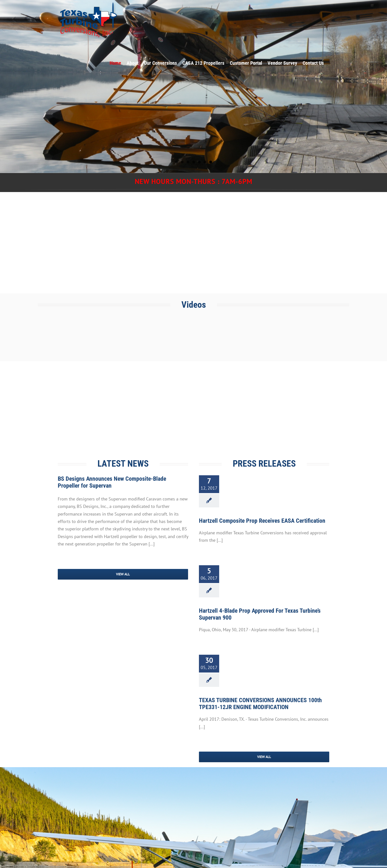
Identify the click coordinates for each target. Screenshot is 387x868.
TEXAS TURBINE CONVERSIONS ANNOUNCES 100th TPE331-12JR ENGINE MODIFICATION (260, 704)
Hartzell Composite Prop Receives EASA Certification (262, 521)
